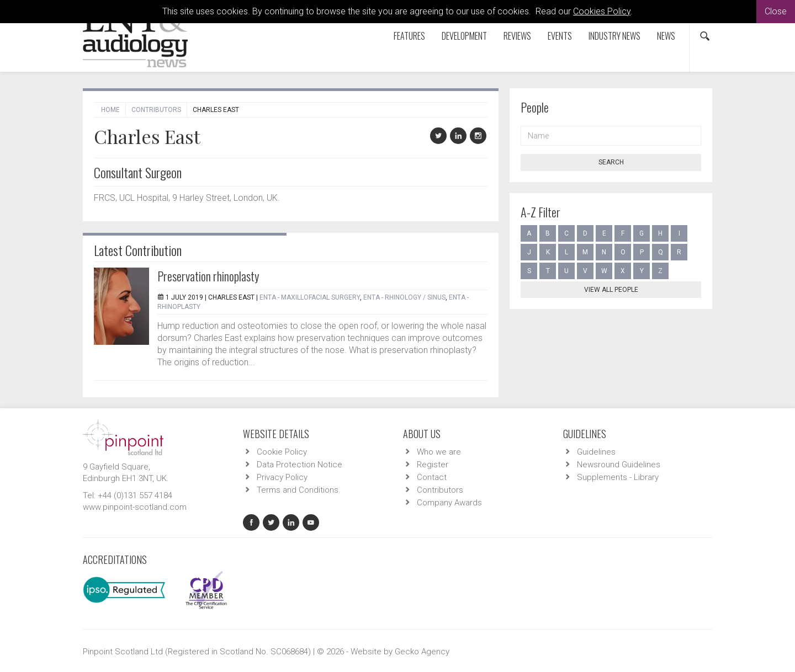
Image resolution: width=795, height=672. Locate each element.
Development (464, 36)
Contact (432, 477)
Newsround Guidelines (619, 465)
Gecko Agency (422, 652)
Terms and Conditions (298, 490)
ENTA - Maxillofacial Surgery (310, 297)
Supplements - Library (618, 477)
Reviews (517, 36)
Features (409, 36)
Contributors (156, 110)
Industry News (614, 36)
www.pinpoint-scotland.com (135, 507)
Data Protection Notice (300, 465)
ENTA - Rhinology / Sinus (404, 297)
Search (611, 162)
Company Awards (449, 503)
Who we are (439, 452)
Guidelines (596, 452)
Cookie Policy (282, 452)
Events (560, 36)
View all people (611, 290)
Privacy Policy (282, 477)
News (666, 36)
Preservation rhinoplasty (208, 276)
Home (110, 110)
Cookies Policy (602, 11)
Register (433, 465)
